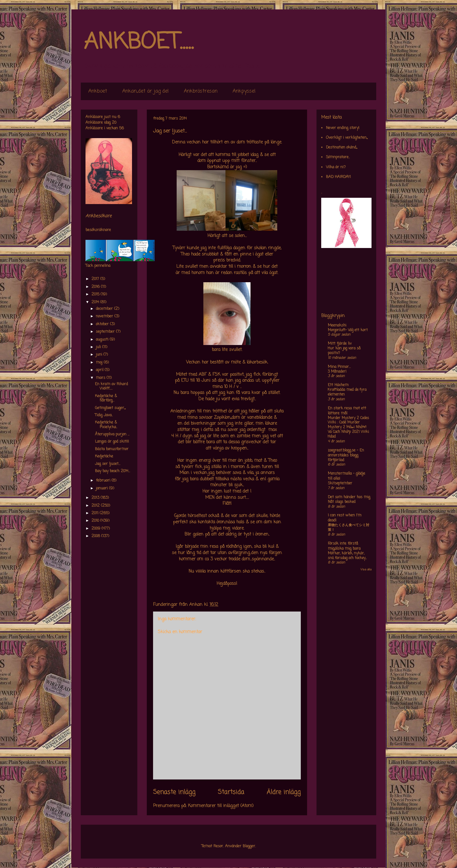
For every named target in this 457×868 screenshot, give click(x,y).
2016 (96, 287)
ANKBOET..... (139, 42)
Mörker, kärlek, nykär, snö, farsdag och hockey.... (347, 556)
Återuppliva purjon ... (112, 434)
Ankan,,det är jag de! (146, 91)
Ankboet (98, 91)
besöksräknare (98, 230)
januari (102, 488)
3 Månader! (337, 372)
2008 (96, 536)
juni (100, 355)
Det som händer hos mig (349, 497)
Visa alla (366, 570)
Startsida (231, 792)
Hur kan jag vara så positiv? (344, 351)
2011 (96, 513)
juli (99, 347)
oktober (103, 324)
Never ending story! (343, 128)
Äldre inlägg (284, 792)
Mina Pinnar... (339, 367)
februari (104, 481)
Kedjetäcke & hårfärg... (106, 398)
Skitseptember (340, 483)
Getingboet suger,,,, (110, 408)
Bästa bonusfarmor (112, 449)
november (105, 316)
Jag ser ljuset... (108, 464)
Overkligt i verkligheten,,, (347, 138)
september (106, 332)
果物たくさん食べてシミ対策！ (349, 528)
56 (121, 128)
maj (100, 363)
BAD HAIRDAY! (338, 177)
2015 (96, 294)
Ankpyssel (244, 91)
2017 (96, 279)
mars (101, 378)
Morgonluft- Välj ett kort (348, 330)
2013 (96, 498)
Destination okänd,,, (341, 148)
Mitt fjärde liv (340, 344)
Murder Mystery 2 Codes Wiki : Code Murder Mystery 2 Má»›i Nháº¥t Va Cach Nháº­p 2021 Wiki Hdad (348, 427)
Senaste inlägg (174, 792)
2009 (96, 529)
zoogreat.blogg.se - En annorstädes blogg (346, 453)
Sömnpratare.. (338, 157)
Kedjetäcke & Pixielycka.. (106, 425)
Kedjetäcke (104, 456)
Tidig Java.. (104, 415)
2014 (96, 302)
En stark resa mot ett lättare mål (347, 411)
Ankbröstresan (201, 91)
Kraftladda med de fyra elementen (347, 392)
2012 (96, 506)
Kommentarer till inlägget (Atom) (221, 806)
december (105, 309)
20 (114, 123)
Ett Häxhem (338, 385)
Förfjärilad (336, 460)
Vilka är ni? (336, 167)
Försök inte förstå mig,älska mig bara (344, 546)
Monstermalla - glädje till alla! (347, 476)
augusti (103, 340)
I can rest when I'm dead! (345, 518)
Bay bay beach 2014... (113, 471)
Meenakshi (337, 326)
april (100, 370)
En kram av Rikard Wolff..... (111, 386)
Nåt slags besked (342, 502)
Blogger (249, 846)
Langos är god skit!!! (112, 442)
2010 (96, 521)
